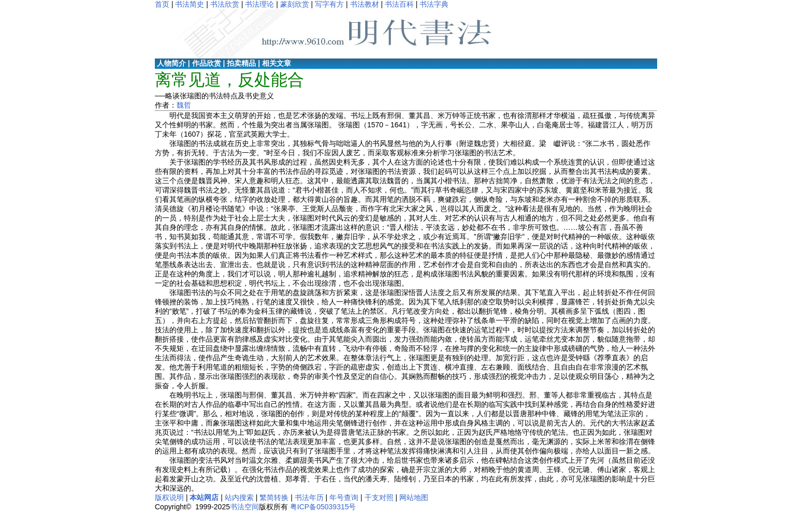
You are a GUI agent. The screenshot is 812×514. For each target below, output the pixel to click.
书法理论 (259, 4)
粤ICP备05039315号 (323, 507)
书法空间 (244, 507)
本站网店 (204, 497)
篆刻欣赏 (295, 4)
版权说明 (169, 497)
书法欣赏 (225, 4)
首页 (162, 4)
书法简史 (190, 4)
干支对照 (379, 497)
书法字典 (434, 4)
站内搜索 (239, 497)
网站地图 (414, 497)
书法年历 (309, 497)
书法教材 (365, 4)
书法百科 (399, 4)
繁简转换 (274, 497)
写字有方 (329, 4)
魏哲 (184, 105)
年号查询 (344, 497)
